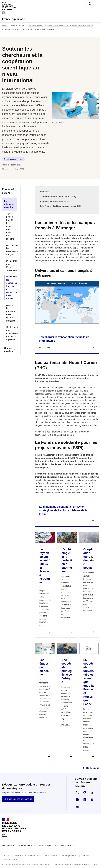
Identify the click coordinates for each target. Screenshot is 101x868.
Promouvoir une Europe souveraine (11, 266)
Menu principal (97, 4)
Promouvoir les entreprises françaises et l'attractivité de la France (70, 26)
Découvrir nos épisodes (18, 799)
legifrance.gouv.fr (47, 845)
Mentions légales (51, 856)
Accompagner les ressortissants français (11, 250)
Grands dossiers (9, 350)
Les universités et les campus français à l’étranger (60, 197)
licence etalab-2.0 (89, 865)
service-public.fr (26, 845)
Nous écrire (86, 856)
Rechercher (90, 4)
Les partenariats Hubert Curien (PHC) (56, 201)
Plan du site (6, 856)
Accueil (5, 26)
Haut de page (92, 768)
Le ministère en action (36, 26)
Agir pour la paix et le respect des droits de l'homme (10, 226)
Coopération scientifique (14, 159)
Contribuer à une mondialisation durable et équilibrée (11, 333)
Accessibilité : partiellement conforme (28, 856)
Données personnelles (70, 856)
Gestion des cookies (10, 860)
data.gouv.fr (66, 845)
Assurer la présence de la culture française (11, 313)
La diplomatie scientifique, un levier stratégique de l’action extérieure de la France (63, 510)
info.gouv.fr (7, 845)
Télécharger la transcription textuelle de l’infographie (64, 339)
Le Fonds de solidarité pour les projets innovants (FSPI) (62, 206)
